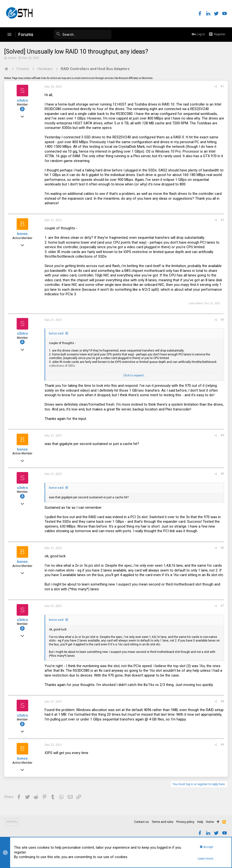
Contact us (141, 822)
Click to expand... (134, 375)
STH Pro (12, 822)
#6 (222, 548)
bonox (23, 234)
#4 (222, 435)
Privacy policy (185, 822)
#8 (222, 706)
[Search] (75, 35)
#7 (222, 611)
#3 (222, 320)
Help (200, 822)
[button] (9, 35)
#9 (222, 749)
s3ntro (13, 58)
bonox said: (57, 333)
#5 (222, 474)
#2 (222, 220)
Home (210, 822)
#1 (222, 86)
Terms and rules (163, 822)
